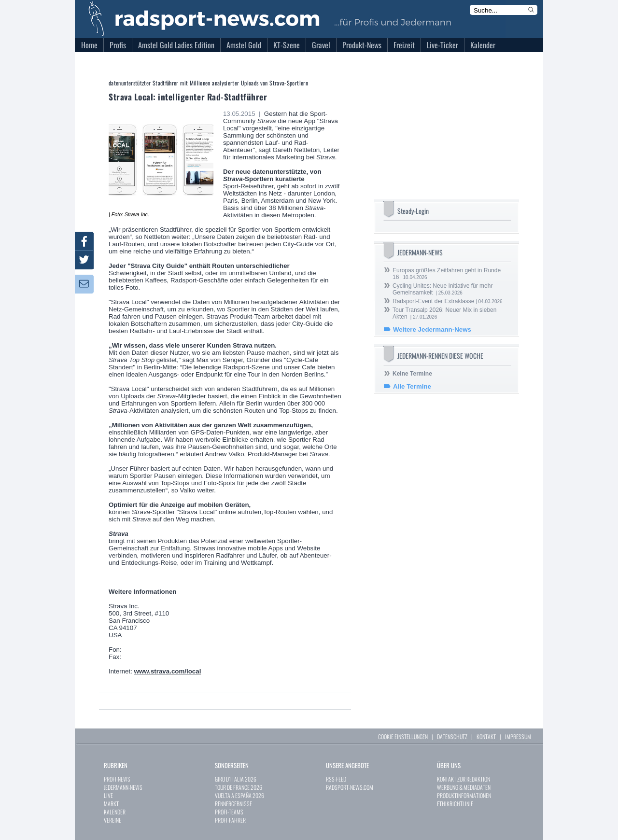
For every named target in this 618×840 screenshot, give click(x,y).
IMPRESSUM (518, 736)
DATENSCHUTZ (452, 736)
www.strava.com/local (168, 671)
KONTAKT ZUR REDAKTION (463, 779)
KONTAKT (486, 736)
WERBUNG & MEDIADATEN (464, 787)
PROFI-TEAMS (229, 812)
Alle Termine (412, 386)
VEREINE (112, 820)
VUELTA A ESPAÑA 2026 (239, 795)
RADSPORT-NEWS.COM (350, 787)
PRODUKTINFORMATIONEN (464, 795)
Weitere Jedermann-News (432, 329)
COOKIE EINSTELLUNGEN (403, 736)
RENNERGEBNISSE (233, 804)
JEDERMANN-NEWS (123, 787)
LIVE (108, 795)
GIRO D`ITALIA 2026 (236, 779)
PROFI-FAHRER (230, 820)
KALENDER (115, 812)
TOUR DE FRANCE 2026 (239, 787)
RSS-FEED (336, 779)
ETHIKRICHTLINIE (455, 804)
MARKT (111, 804)
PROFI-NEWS (117, 779)
